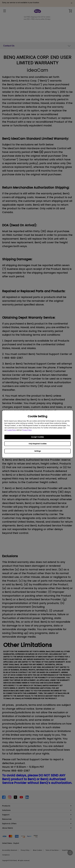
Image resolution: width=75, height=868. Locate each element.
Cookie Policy (12, 430)
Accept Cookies (37, 437)
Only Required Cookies (38, 444)
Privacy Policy (27, 430)
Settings (38, 451)
